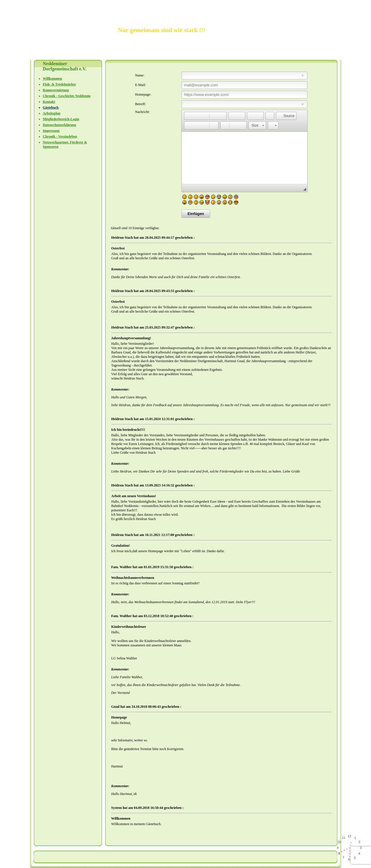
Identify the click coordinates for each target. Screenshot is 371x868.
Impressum (51, 131)
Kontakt (49, 102)
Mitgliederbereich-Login (61, 119)
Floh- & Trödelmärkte (59, 84)
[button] (188, 116)
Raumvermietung (56, 90)
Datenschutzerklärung (60, 125)
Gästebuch (51, 107)
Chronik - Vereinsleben (60, 136)
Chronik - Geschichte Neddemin (67, 96)
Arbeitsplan (52, 113)
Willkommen (52, 79)
